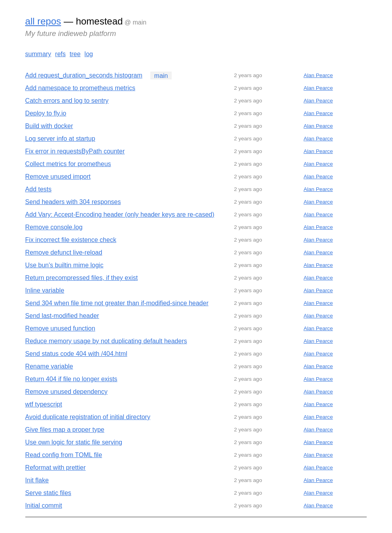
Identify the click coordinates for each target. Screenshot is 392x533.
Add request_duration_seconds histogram (84, 75)
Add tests (39, 189)
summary (38, 54)
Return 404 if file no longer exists (71, 379)
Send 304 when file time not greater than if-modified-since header (117, 303)
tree (75, 54)
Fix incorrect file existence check (71, 240)
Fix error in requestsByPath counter (75, 151)
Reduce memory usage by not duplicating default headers (106, 341)
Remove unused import (58, 177)
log (89, 54)
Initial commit (44, 506)
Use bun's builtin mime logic (64, 265)
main (161, 75)
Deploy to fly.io (46, 113)
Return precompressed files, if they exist (82, 278)
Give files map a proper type (65, 430)
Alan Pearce (318, 75)
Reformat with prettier (56, 468)
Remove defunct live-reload (64, 252)
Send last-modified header (62, 316)
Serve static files (48, 493)
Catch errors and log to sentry (67, 101)
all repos (43, 21)
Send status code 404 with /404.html (76, 354)
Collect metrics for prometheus (68, 164)
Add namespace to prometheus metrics (80, 88)
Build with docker (49, 126)
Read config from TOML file (64, 455)
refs (60, 54)
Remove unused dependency (66, 392)
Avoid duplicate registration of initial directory (88, 417)
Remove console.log (54, 227)
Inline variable (45, 290)
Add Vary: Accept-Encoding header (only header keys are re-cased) (120, 215)
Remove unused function (60, 328)
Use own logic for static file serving (74, 442)
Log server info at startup (60, 139)
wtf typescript (44, 404)
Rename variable (49, 366)
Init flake (37, 480)
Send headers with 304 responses (73, 202)
